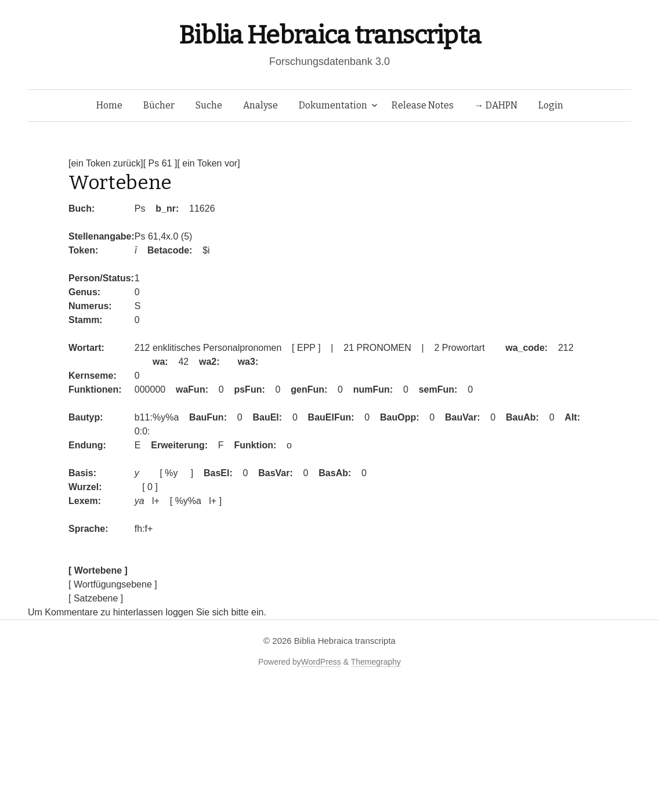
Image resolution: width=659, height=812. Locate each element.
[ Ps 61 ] (160, 163)
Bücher (159, 105)
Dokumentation (333, 105)
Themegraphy (376, 662)
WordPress (321, 662)
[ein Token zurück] (106, 163)
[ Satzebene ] (96, 598)
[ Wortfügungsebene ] (113, 584)
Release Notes (423, 105)
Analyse (260, 105)
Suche (209, 105)
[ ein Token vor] (208, 163)
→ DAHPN (496, 105)
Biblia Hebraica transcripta (329, 35)
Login (551, 105)
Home (109, 105)
